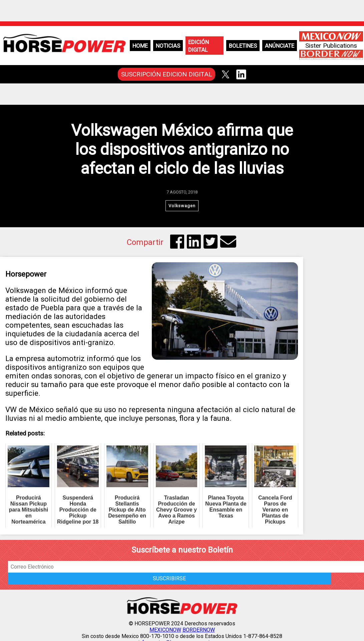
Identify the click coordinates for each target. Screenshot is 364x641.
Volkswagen (182, 206)
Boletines (243, 46)
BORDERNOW (199, 630)
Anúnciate (280, 46)
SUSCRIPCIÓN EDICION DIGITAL (167, 74)
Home (140, 46)
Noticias (168, 46)
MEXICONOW (165, 630)
